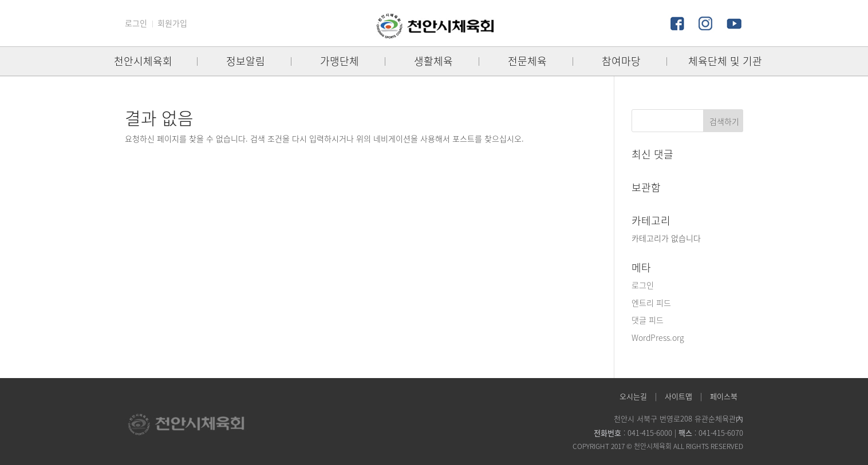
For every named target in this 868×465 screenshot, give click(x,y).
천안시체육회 (143, 61)
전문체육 (527, 61)
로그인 (136, 23)
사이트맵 (678, 396)
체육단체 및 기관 (725, 61)
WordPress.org (658, 337)
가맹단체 (340, 61)
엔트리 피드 (651, 303)
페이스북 (724, 396)
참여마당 (621, 61)
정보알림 (246, 61)
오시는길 (633, 396)
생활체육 (433, 61)
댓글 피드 (648, 320)
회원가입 (172, 23)
